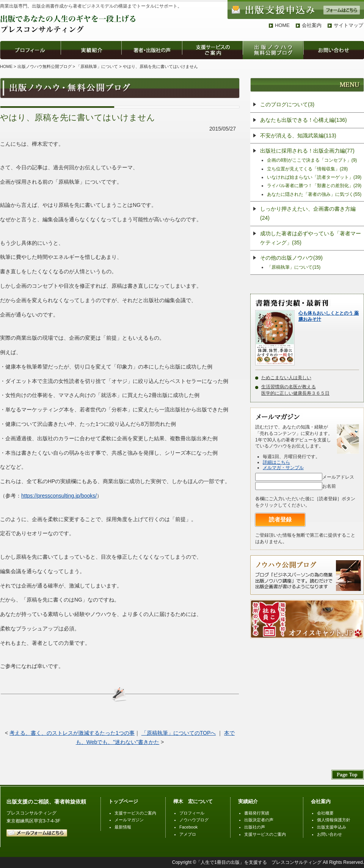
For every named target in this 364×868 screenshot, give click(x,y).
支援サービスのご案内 (135, 813)
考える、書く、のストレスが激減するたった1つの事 (72, 733)
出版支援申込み (332, 827)
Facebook (188, 827)
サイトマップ (348, 25)
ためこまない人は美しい (286, 378)
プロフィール (192, 813)
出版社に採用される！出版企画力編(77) (307, 151)
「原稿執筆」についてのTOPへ (179, 733)
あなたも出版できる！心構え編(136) (304, 120)
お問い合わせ (329, 834)
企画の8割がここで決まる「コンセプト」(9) (312, 160)
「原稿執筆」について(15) (294, 267)
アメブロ (188, 834)
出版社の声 (255, 827)
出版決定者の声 (259, 820)
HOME (282, 25)
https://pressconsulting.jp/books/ (59, 496)
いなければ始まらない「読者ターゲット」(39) (314, 177)
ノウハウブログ (194, 820)
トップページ (123, 801)
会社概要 (325, 813)
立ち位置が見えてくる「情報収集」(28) (307, 169)
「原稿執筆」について (97, 66)
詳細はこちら (276, 462)
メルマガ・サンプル (283, 468)
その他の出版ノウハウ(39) (291, 258)
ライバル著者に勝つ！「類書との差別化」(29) (314, 186)
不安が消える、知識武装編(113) (298, 135)
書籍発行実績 (257, 813)
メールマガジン (129, 820)
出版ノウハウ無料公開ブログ (45, 66)
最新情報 (123, 827)
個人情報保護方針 (334, 820)
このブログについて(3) (287, 104)
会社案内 (312, 25)
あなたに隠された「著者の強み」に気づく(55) (314, 194)
